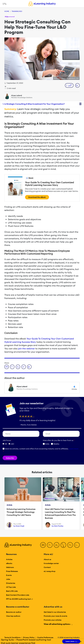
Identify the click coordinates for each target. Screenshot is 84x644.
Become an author (14, 612)
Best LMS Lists (12, 591)
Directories (11, 583)
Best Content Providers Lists (18, 595)
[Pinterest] (70, 545)
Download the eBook (37, 197)
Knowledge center (51, 563)
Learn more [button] (74, 449)
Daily (46, 444)
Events (9, 575)
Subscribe (10, 458)
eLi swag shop (50, 571)
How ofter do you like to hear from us (59, 440)
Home (7, 11)
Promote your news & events (55, 616)
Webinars (10, 567)
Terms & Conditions (12, 637)
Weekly (55, 444)
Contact (47, 567)
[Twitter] (50, 545)
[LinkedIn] (57, 545)
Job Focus (7, 440)
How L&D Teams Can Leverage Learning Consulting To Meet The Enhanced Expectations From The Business (60, 514)
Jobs (8, 579)
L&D (12, 444)
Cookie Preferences (45, 637)
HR (6, 444)
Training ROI (17, 11)
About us (47, 559)
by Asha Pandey (58, 526)
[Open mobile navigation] (4, 4)
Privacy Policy (29, 637)
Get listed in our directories (55, 612)
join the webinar (26, 348)
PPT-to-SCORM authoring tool (19, 599)
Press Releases (12, 571)
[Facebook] (43, 545)
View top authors (13, 616)
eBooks (9, 563)
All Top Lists (11, 587)
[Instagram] (77, 545)
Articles (9, 559)
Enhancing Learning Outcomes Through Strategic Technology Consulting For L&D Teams (21, 512)
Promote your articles (53, 620)
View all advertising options (58, 624)
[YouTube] (63, 545)
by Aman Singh (19, 526)
